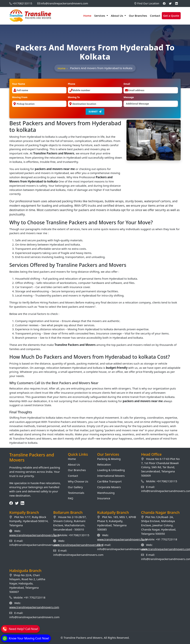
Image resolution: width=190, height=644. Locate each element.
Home (87, 16)
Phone (72, 84)
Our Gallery (75, 487)
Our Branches (138, 16)
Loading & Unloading (111, 470)
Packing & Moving (109, 459)
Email (127, 84)
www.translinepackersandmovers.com (34, 535)
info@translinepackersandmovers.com (64, 3)
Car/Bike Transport (109, 481)
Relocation (104, 464)
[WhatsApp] (26, 638)
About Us (74, 464)
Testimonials (76, 493)
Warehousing (106, 493)
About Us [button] (117, 16)
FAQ (71, 498)
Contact (155, 16)
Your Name (19, 84)
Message (129, 97)
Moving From (20, 97)
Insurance (104, 498)
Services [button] (100, 16)
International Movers (111, 476)
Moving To (74, 97)
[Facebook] (164, 3)
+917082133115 (22, 3)
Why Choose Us (78, 481)
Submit (95, 111)
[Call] (20, 628)
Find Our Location (147, 3)
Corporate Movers (109, 487)
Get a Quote (171, 16)
